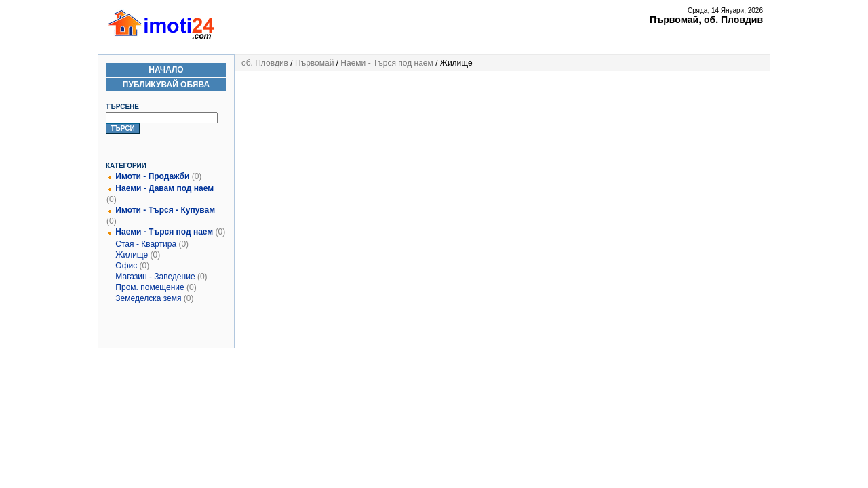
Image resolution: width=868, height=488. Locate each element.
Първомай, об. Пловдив (706, 20)
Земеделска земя (148, 298)
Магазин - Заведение (155, 277)
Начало (166, 70)
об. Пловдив (265, 63)
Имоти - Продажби (152, 176)
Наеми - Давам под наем (164, 188)
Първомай (314, 63)
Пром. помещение (150, 287)
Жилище (132, 255)
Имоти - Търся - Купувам (165, 210)
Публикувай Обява (166, 85)
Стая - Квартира (146, 244)
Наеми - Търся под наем (164, 232)
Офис (126, 266)
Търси (123, 128)
